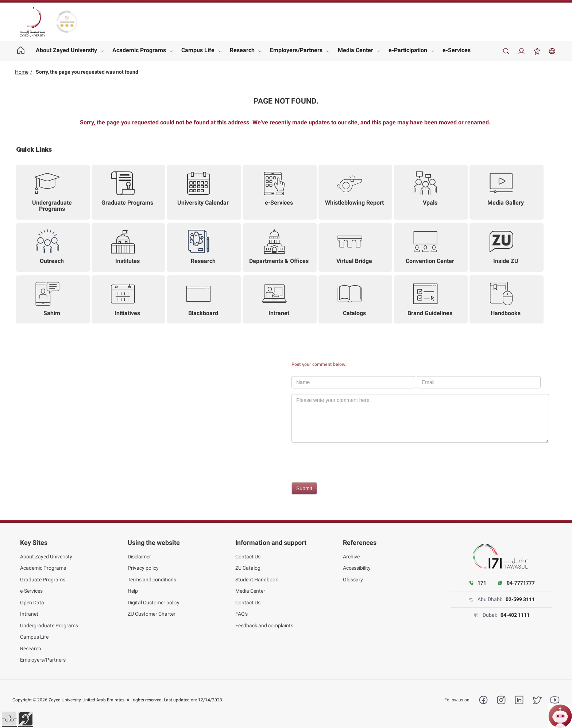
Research (242, 50)
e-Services (457, 50)
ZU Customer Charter (152, 614)
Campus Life (198, 50)
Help (133, 591)
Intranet (29, 614)
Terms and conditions (152, 580)
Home (22, 72)
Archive (351, 557)
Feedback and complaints (264, 626)
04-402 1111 (515, 615)
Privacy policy (143, 568)
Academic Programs (139, 50)
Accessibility (357, 568)
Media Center (355, 50)
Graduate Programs (43, 580)
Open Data (32, 603)
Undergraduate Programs (49, 626)
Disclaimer (139, 557)
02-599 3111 (520, 599)
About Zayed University (66, 50)
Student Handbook (257, 580)
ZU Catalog (248, 568)
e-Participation (408, 50)
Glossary (353, 580)
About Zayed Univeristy (46, 557)
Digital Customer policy (154, 603)
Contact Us (248, 557)
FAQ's (241, 614)
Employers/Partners (296, 50)
